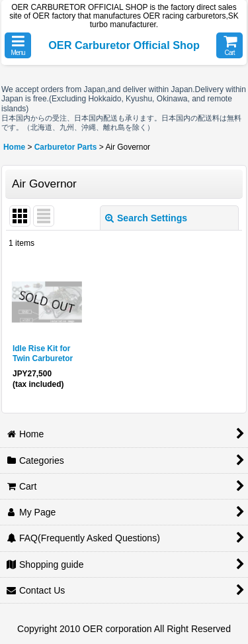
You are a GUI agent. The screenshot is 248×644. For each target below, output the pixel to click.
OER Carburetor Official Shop (124, 45)
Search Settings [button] (146, 218)
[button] (18, 45)
